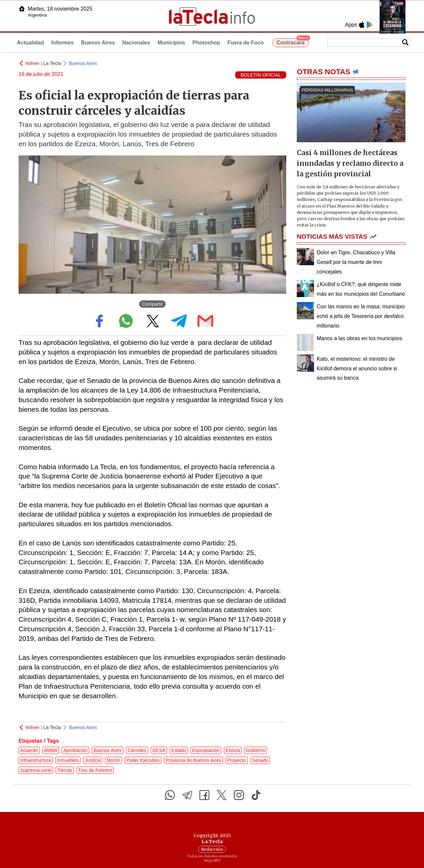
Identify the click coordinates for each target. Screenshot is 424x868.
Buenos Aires (98, 43)
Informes (63, 43)
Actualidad (30, 43)
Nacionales (136, 43)
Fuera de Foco (246, 43)
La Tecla (52, 63)
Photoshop (206, 43)
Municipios (171, 43)
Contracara (293, 42)
